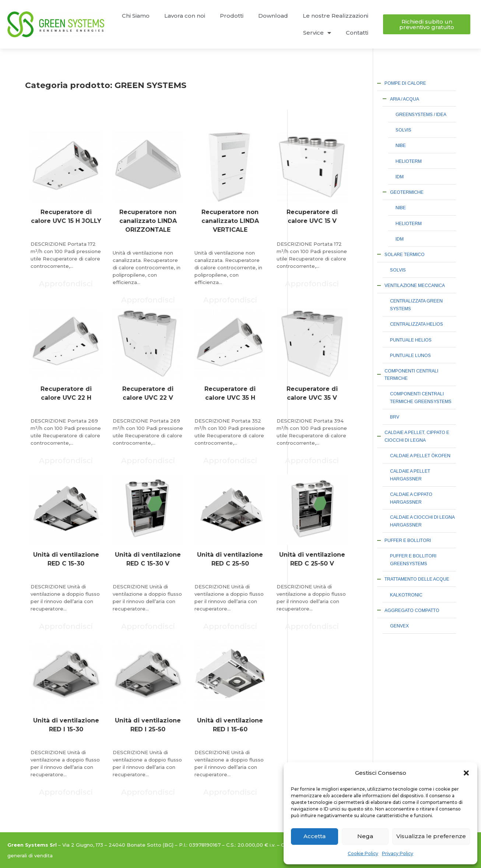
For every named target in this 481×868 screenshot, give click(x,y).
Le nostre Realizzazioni (336, 16)
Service (317, 33)
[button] (466, 773)
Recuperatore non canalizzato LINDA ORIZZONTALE (148, 221)
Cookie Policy (363, 853)
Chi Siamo (136, 16)
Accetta (315, 836)
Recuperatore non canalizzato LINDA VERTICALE (230, 221)
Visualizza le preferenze (431, 836)
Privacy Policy (398, 853)
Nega (365, 836)
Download (273, 16)
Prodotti (232, 16)
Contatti (357, 33)
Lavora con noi (185, 16)
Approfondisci (66, 284)
